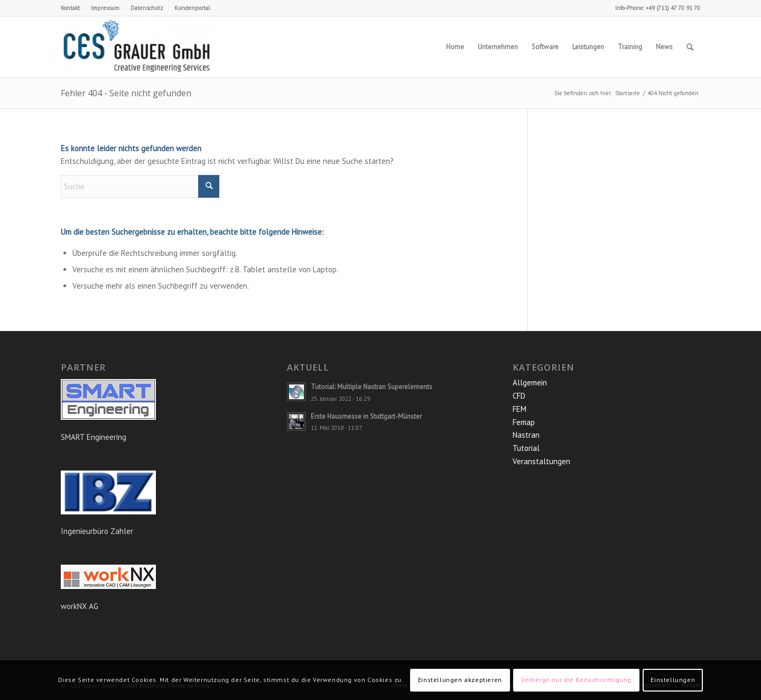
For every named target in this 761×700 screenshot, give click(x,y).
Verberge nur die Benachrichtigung (576, 680)
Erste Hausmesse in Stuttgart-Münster (366, 416)
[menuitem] (73, 8)
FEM (519, 409)
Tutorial (526, 448)
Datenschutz (147, 8)
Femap (524, 422)
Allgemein (530, 383)
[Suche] (690, 47)
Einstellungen (673, 680)
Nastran (526, 435)
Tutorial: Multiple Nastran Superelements (372, 387)
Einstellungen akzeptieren (460, 680)
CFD (519, 396)
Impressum (105, 8)
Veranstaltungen (541, 461)
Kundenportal (192, 8)
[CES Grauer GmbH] (137, 47)
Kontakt (70, 8)
